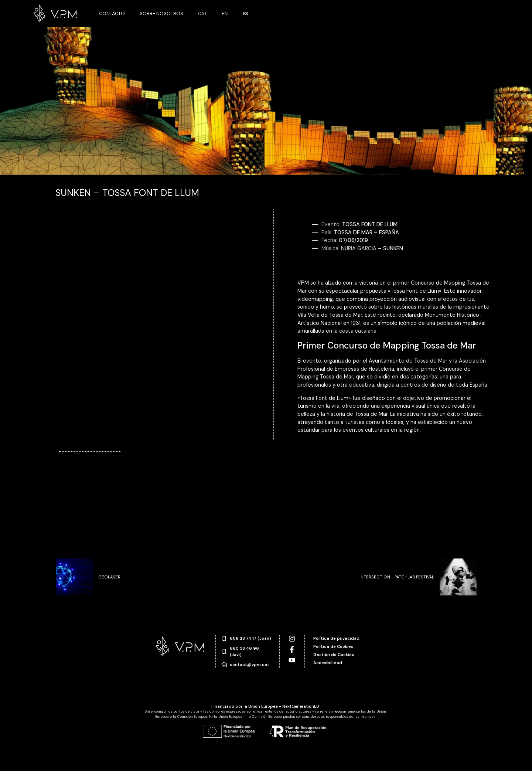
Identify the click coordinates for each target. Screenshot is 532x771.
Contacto (112, 13)
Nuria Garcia (359, 248)
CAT (202, 13)
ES (245, 13)
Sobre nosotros (161, 13)
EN (225, 13)
